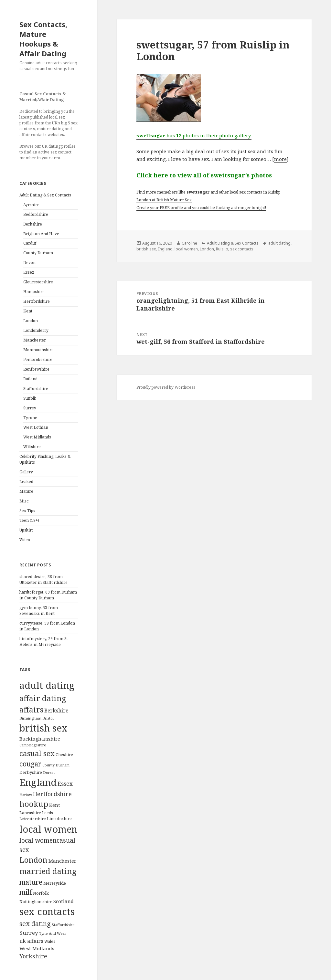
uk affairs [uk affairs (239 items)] (31, 941)
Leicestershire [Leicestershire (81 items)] (33, 819)
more (280, 159)
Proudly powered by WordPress (166, 387)
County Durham (38, 253)
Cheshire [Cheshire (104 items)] (64, 754)
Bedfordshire (36, 214)
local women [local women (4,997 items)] (48, 829)
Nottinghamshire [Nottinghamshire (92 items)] (36, 902)
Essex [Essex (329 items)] (65, 784)
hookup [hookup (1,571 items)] (34, 804)
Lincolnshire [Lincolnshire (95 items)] (59, 819)
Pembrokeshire (38, 359)
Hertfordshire (37, 301)
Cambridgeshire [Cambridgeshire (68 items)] (33, 745)
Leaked (26, 482)
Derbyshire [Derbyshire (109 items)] (31, 772)
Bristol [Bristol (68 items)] (48, 718)
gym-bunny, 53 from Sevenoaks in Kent (39, 611)
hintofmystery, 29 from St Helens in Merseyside (44, 642)
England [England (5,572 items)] (38, 782)
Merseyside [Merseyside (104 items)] (55, 883)
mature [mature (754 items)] (31, 882)
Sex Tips (27, 511)
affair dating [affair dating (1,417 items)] (43, 698)
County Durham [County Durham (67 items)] (56, 765)
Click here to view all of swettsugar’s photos (204, 175)
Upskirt (26, 530)
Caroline (189, 243)
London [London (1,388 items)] (33, 860)
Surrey (30, 408)
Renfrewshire (36, 369)
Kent (28, 311)
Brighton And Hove (41, 234)
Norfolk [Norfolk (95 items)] (41, 893)
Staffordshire (36, 389)
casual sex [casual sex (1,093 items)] (37, 753)
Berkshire (33, 224)
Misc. (24, 501)
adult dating (279, 243)
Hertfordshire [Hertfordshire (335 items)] (52, 794)
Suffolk (30, 398)
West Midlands (37, 437)
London (31, 321)
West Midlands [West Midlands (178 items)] (37, 948)
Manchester (35, 340)
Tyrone (30, 418)
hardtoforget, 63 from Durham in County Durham (48, 595)
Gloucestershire (38, 282)
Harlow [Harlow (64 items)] (26, 795)
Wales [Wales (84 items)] (50, 941)
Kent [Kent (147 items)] (54, 805)
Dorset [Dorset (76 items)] (49, 772)
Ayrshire (31, 205)
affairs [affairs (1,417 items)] (31, 710)
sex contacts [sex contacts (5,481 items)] (47, 912)
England (165, 249)
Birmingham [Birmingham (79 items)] (30, 718)
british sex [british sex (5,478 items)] (43, 728)
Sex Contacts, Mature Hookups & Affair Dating (43, 39)
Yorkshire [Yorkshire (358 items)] (33, 956)
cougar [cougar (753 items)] (30, 764)
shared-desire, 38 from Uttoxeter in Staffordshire (43, 580)
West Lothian (36, 427)
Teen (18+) (29, 520)
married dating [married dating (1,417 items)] (48, 871)
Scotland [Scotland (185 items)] (64, 901)
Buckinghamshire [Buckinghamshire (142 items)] (40, 739)
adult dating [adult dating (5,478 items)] (47, 685)
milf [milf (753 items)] (26, 892)
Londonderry (36, 330)
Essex (29, 272)
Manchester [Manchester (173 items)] (62, 861)
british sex (146, 249)
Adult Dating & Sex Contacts (45, 195)
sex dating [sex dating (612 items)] (35, 924)
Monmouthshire (38, 350)
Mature (26, 491)
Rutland (30, 379)
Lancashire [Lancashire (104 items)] (30, 813)
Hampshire (34, 292)
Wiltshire (32, 447)
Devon (29, 263)
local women (186, 249)
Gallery (26, 472)
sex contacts (242, 249)
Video (25, 540)
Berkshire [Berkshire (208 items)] (56, 711)
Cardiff (30, 243)
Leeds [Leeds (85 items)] (48, 813)
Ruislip (222, 249)
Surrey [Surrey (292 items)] (29, 933)
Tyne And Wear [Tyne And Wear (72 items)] (53, 933)
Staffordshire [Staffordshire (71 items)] (63, 925)
